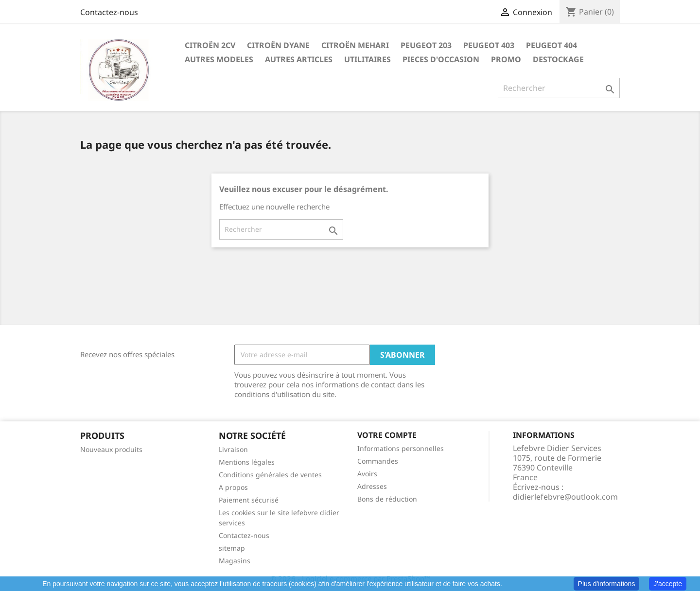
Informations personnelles (401, 448)
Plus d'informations (607, 584)
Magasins (235, 561)
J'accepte (668, 584)
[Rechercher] (559, 88)
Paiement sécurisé (249, 500)
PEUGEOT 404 (551, 45)
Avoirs (367, 474)
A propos (233, 487)
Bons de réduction (387, 499)
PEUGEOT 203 (426, 45)
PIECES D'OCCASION (441, 59)
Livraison (233, 449)
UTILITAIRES (367, 59)
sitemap (232, 548)
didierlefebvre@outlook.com (565, 497)
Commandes (378, 461)
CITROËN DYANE (278, 45)
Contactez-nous (109, 12)
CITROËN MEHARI (355, 45)
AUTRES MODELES (219, 59)
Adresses (372, 486)
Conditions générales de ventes (270, 475)
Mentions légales (247, 462)
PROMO (506, 59)
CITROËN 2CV (210, 45)
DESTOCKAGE (558, 59)
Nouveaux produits (111, 449)
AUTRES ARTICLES (299, 59)
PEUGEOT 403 (489, 45)
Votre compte (387, 435)
